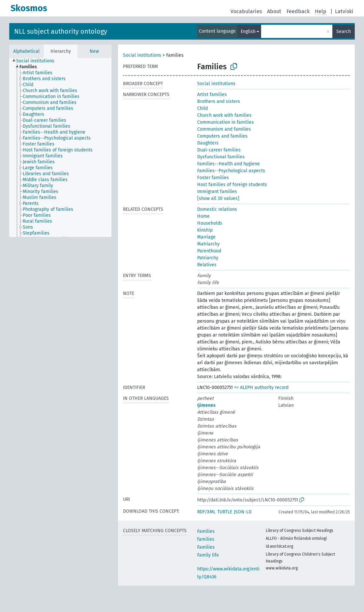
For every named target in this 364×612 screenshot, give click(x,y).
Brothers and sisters (219, 101)
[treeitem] (38, 61)
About (274, 11)
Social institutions (142, 55)
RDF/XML (206, 512)
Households (210, 223)
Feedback (298, 11)
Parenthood (209, 251)
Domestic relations (217, 209)
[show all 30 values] (218, 198)
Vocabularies (246, 11)
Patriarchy (208, 258)
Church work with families (224, 115)
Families (206, 531)
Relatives (207, 265)
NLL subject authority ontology (61, 31)
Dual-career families (219, 150)
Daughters (208, 143)
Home (203, 216)
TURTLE (225, 512)
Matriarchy (208, 244)
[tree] (60, 147)
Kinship (205, 230)
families (206, 539)
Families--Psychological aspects (231, 171)
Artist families (212, 95)
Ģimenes (206, 405)
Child (202, 108)
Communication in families (226, 122)
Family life (208, 555)
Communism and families (224, 129)
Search (344, 32)
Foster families (213, 178)
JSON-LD (243, 512)
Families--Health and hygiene (228, 164)
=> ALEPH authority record (261, 387)
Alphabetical (26, 51)
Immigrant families (217, 192)
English (248, 32)
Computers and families (222, 136)
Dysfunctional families (221, 157)
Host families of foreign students (232, 185)
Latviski (344, 11)
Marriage (206, 237)
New (94, 51)
